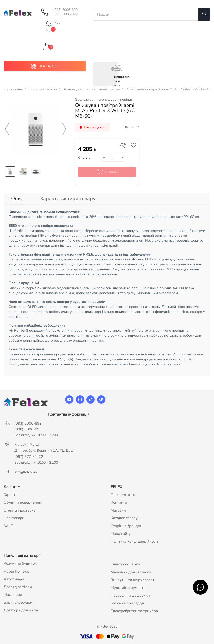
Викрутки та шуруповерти (134, 580)
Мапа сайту (121, 534)
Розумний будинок (20, 564)
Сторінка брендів (126, 526)
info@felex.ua (26, 472)
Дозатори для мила (21, 610)
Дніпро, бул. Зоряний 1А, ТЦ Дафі (44, 451)
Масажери (13, 595)
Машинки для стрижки (131, 572)
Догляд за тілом (18, 587)
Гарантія (11, 495)
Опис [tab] (17, 199)
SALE (8, 526)
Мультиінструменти (128, 588)
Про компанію (123, 495)
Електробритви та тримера (134, 611)
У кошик (107, 172)
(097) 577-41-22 (29, 457)
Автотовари (14, 579)
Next (64, 130)
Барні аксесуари (18, 602)
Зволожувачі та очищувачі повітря (104, 100)
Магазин (118, 510)
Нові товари (14, 518)
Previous (7, 130)
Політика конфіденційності (134, 541)
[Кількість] (113, 158)
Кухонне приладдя (127, 603)
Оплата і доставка (20, 510)
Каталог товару (124, 518)
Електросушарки (125, 564)
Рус (57, 23)
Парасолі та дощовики (130, 596)
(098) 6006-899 (65, 14)
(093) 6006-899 (65, 10)
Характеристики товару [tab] (68, 199)
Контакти (119, 503)
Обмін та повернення (22, 503)
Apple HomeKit (16, 571)
